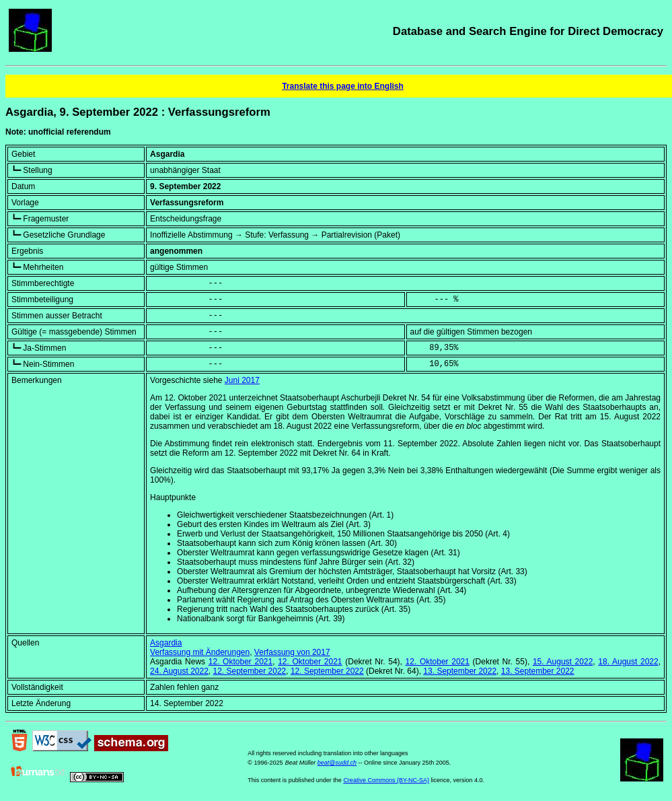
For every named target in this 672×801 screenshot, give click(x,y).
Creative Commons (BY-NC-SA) (386, 780)
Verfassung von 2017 (292, 652)
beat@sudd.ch (337, 763)
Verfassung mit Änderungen (200, 652)
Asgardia (166, 643)
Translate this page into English (343, 86)
